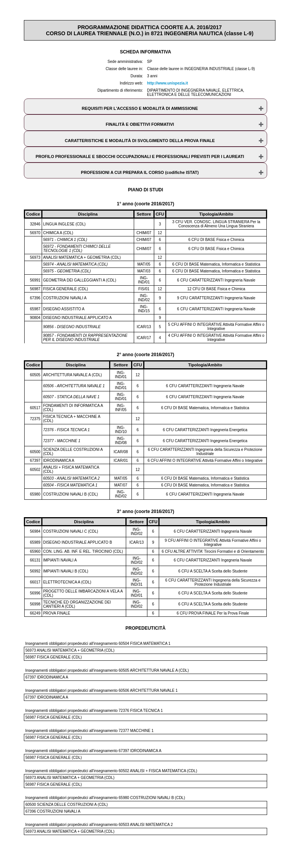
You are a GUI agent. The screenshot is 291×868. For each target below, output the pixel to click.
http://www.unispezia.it (167, 83)
